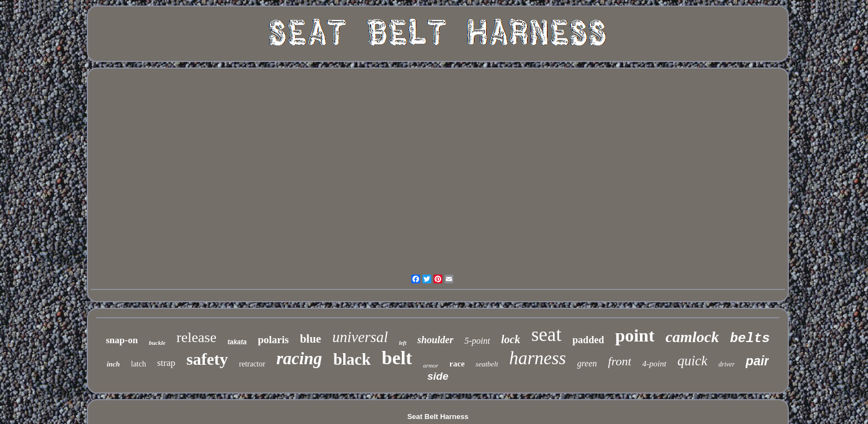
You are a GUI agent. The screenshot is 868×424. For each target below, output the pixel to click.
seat (546, 335)
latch (139, 364)
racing (299, 358)
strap (166, 363)
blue (311, 339)
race (457, 364)
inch (113, 364)
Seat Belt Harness (438, 417)
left (403, 343)
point (635, 335)
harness (538, 358)
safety (207, 359)
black (352, 359)
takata (237, 342)
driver (727, 364)
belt (397, 358)
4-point (654, 364)
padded (588, 340)
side (438, 376)
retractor (252, 364)
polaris (273, 340)
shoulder (435, 340)
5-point (477, 341)
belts (750, 338)
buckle (157, 343)
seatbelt (487, 364)
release (197, 337)
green (587, 363)
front (619, 361)
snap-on (122, 340)
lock (510, 339)
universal (360, 337)
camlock (692, 337)
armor (431, 365)
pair (757, 361)
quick (693, 361)
